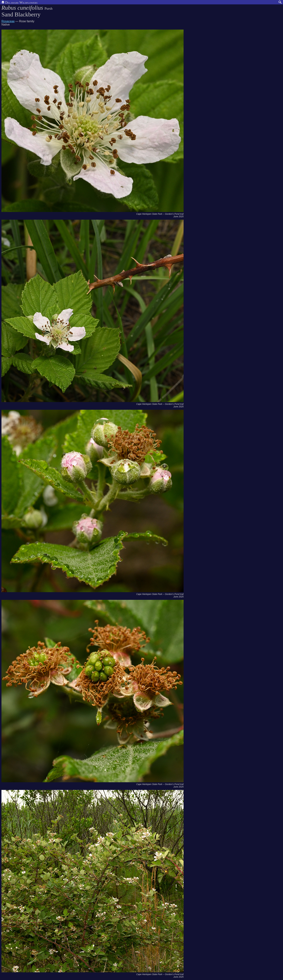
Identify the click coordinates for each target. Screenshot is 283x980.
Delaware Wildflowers (19, 2)
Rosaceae (8, 21)
